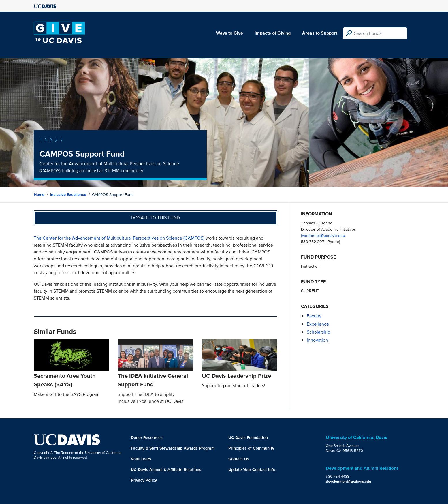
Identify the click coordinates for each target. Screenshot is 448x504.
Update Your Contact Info (252, 469)
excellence (318, 324)
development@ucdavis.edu (349, 481)
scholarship (318, 332)
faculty (314, 316)
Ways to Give (229, 33)
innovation (317, 340)
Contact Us (239, 459)
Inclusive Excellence (68, 195)
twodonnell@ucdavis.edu (323, 235)
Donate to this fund (155, 218)
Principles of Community (251, 448)
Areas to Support (320, 33)
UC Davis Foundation (248, 437)
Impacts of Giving (273, 33)
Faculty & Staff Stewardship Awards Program (173, 448)
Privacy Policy (144, 480)
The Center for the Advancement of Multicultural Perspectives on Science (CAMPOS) (119, 238)
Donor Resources (147, 437)
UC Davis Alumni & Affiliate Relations (166, 469)
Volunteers (141, 459)
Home (39, 195)
